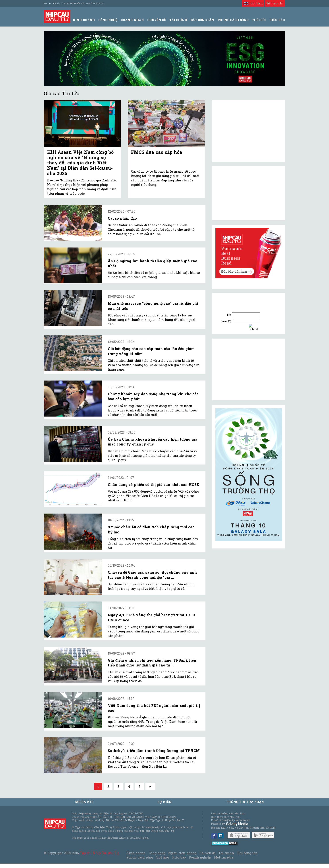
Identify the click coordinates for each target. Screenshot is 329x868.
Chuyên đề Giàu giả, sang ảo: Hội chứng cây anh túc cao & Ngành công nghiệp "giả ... (152, 575)
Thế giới (259, 20)
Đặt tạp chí (275, 3)
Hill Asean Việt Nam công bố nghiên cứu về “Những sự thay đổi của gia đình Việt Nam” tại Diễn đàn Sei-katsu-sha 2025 (80, 163)
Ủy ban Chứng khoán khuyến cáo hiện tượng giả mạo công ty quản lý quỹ (153, 442)
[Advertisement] (249, 369)
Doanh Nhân (132, 20)
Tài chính (226, 853)
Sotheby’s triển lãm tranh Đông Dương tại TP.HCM (154, 751)
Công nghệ (157, 853)
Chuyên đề (157, 20)
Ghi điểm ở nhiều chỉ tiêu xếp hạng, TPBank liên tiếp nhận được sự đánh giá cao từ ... (152, 663)
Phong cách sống (140, 857)
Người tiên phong (182, 853)
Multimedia (224, 857)
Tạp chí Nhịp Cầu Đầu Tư (99, 853)
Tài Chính (178, 20)
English (253, 3)
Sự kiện (164, 802)
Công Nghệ (108, 20)
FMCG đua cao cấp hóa (157, 152)
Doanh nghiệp (200, 857)
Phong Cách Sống (233, 20)
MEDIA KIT (84, 802)
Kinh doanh (136, 853)
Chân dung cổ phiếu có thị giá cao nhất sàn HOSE (153, 484)
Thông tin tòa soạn (245, 802)
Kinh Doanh (84, 20)
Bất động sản (202, 20)
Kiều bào (179, 857)
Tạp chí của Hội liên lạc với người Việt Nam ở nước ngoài (74, 3)
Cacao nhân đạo (122, 218)
